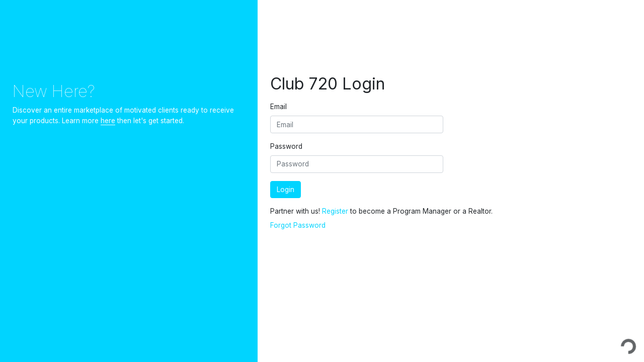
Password (286, 146)
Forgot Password (298, 225)
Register (335, 211)
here (108, 121)
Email (278, 107)
